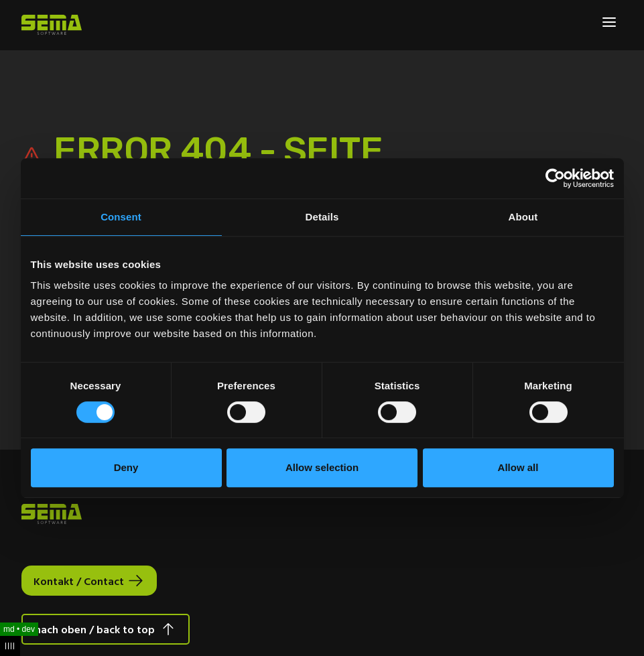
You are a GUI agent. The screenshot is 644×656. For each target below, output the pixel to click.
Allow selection (322, 467)
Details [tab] (322, 217)
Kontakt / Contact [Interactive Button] (79, 581)
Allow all (518, 467)
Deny (126, 467)
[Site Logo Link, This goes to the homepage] (52, 25)
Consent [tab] (121, 217)
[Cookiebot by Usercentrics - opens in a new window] (555, 178)
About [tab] (523, 217)
